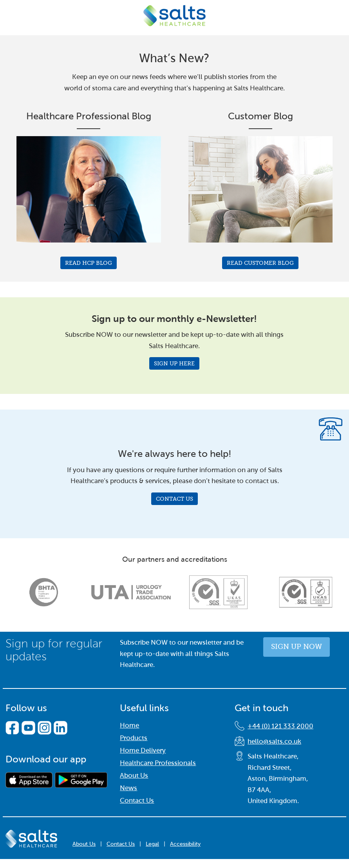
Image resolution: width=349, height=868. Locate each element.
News (128, 788)
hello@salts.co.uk (274, 741)
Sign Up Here (174, 363)
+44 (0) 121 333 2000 (280, 726)
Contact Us (174, 499)
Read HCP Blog (89, 263)
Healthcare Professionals (158, 763)
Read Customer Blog (260, 263)
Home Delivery (143, 750)
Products (134, 738)
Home (129, 725)
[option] (44, 592)
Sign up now (297, 647)
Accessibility (185, 844)
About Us (134, 775)
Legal (152, 844)
